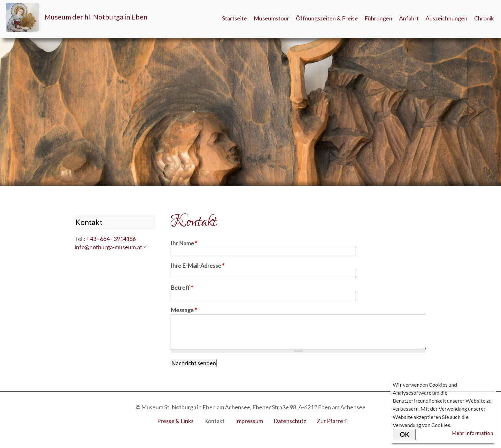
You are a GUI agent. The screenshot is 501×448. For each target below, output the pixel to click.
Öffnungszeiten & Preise (327, 18)
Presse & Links (175, 421)
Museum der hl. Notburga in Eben (96, 17)
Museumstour (271, 18)
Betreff (182, 288)
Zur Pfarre (332, 421)
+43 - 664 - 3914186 (111, 239)
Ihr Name (184, 243)
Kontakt (214, 421)
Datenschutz (290, 421)
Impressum (249, 421)
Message (184, 310)
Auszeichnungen (447, 18)
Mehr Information (472, 433)
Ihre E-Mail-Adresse (197, 266)
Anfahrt (409, 18)
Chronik (484, 18)
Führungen (378, 18)
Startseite (235, 18)
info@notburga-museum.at (110, 247)
